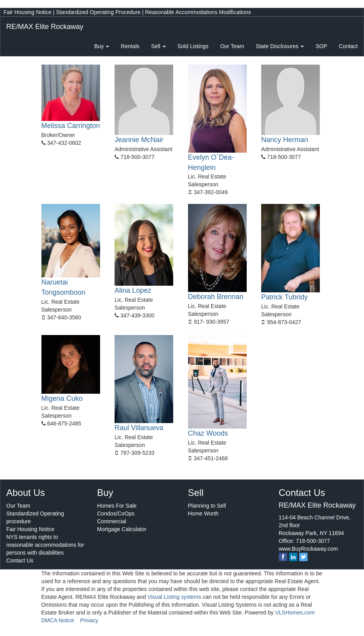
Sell (159, 46)
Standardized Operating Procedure (98, 12)
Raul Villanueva (139, 428)
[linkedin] (293, 557)
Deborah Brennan (216, 297)
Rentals (130, 46)
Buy (102, 46)
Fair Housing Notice (28, 12)
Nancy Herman (285, 140)
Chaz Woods (208, 433)
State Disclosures (280, 46)
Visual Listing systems (174, 597)
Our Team (232, 46)
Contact (348, 46)
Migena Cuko (62, 398)
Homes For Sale (117, 506)
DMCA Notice (58, 620)
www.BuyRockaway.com (308, 549)
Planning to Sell (207, 506)
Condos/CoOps (116, 513)
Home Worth (203, 513)
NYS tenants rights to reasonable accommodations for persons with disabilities (45, 545)
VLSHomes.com (295, 613)
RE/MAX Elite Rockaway (45, 27)
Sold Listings (193, 46)
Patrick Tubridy (284, 297)
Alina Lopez (133, 290)
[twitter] (303, 557)
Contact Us (20, 560)
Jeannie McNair (139, 140)
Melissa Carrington (71, 126)
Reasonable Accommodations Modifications (198, 12)
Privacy (89, 620)
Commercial (112, 521)
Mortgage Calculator (122, 529)
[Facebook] (283, 557)
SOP (321, 46)
